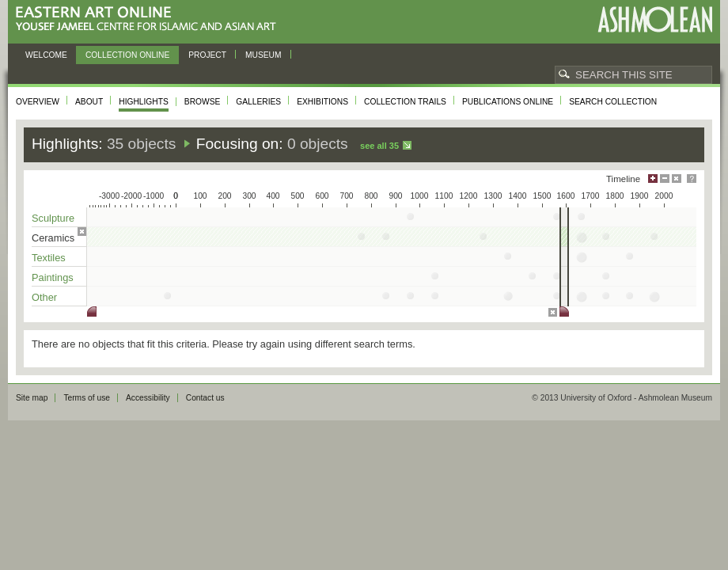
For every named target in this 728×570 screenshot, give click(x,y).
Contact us (205, 398)
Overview (38, 102)
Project (207, 55)
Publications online (508, 102)
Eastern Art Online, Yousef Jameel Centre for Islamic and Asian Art (150, 19)
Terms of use (87, 398)
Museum (264, 55)
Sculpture (53, 218)
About (89, 102)
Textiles (49, 258)
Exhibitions (322, 102)
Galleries (258, 102)
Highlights (144, 102)
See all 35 (379, 146)
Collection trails (405, 102)
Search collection (613, 102)
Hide (677, 179)
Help (692, 179)
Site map (32, 398)
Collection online (127, 55)
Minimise (665, 179)
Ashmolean (655, 19)
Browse (203, 102)
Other (44, 297)
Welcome (46, 55)
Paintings (53, 277)
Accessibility (148, 398)
